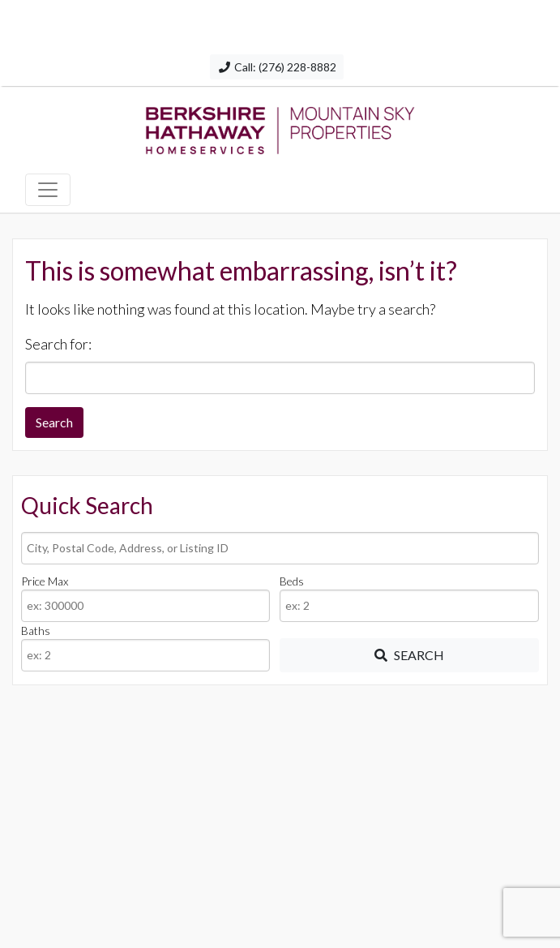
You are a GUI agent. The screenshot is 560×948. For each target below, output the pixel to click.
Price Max (45, 581)
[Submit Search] (409, 655)
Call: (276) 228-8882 (277, 67)
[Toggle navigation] (48, 190)
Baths (36, 631)
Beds (292, 581)
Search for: (58, 344)
